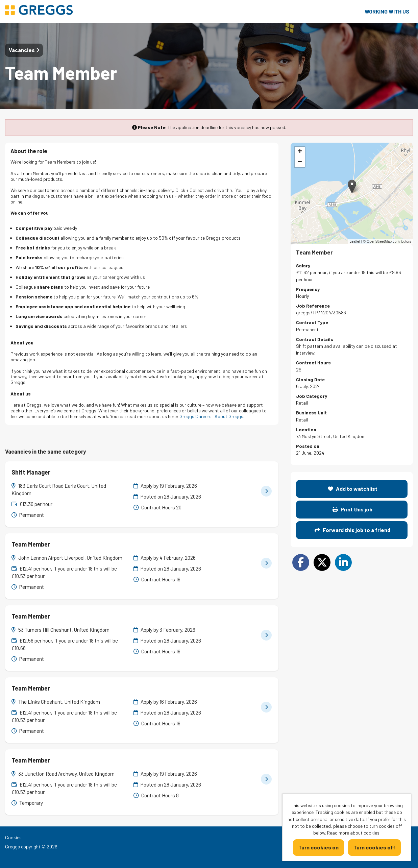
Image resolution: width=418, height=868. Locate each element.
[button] (352, 186)
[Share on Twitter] (322, 562)
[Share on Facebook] (301, 562)
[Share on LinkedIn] (343, 562)
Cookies (13, 837)
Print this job (352, 509)
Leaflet (355, 241)
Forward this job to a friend (352, 530)
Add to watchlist (353, 489)
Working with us (387, 11)
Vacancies (24, 50)
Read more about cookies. (354, 833)
